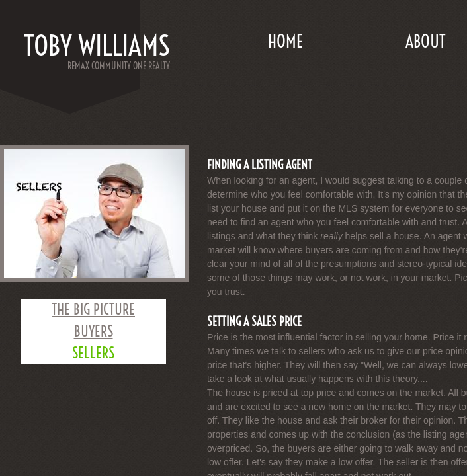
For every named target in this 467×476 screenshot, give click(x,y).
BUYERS (94, 331)
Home (285, 41)
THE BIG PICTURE (93, 309)
